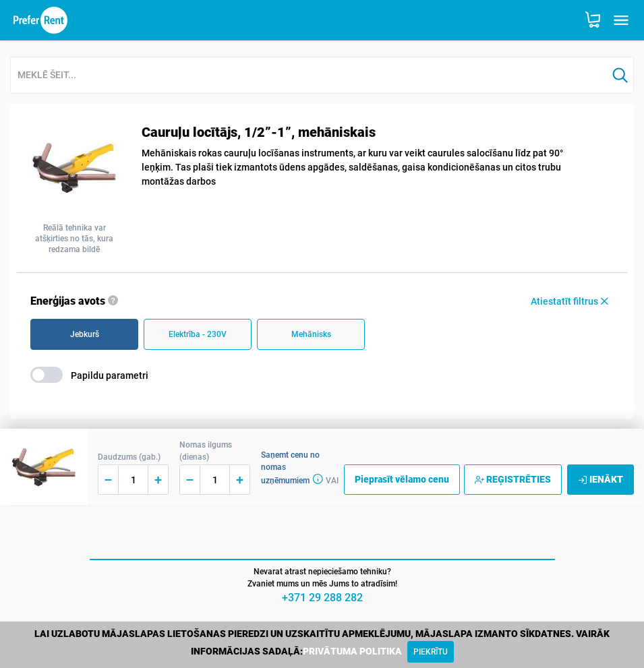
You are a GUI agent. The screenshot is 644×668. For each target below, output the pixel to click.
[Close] (431, 652)
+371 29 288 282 (322, 598)
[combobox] (309, 76)
